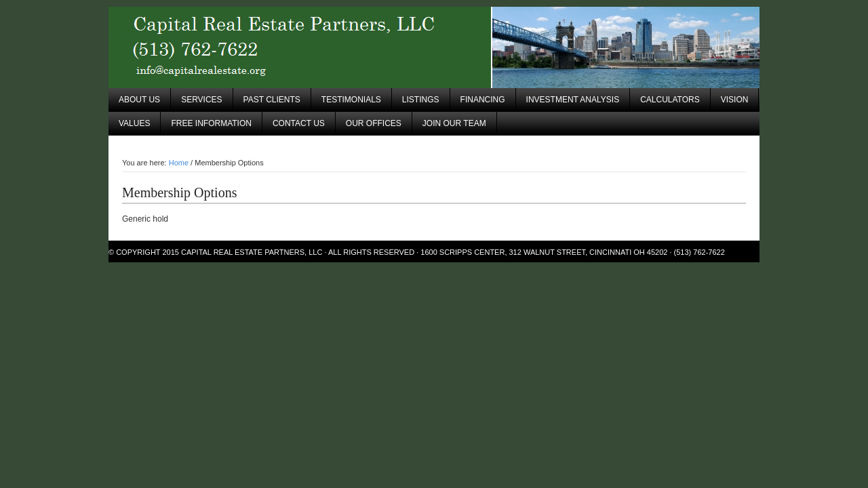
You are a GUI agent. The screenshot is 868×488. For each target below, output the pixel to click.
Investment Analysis (573, 100)
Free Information (211, 123)
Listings (421, 100)
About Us (139, 100)
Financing (483, 100)
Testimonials (351, 100)
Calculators (670, 100)
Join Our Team (454, 123)
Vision (735, 100)
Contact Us (299, 123)
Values (134, 123)
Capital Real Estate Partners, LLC (434, 47)
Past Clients (272, 100)
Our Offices (374, 123)
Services (201, 100)
